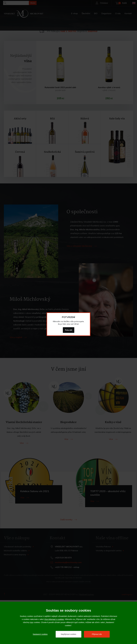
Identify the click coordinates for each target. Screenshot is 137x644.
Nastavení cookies (40, 634)
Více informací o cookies (54, 619)
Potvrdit (69, 330)
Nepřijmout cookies (68, 634)
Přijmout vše (97, 634)
